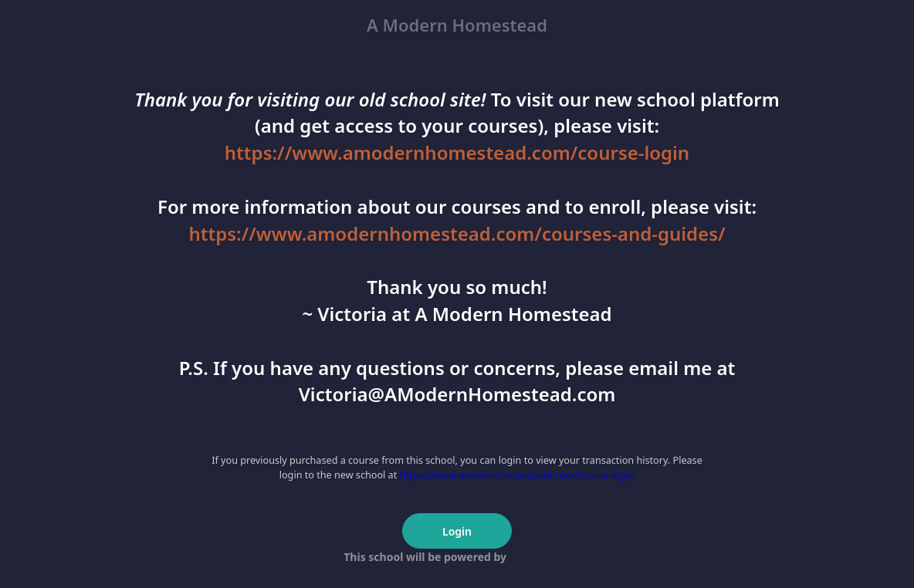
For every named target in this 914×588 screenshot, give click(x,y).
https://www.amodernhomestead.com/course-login (457, 152)
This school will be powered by (457, 557)
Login (457, 531)
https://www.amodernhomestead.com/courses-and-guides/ (457, 233)
